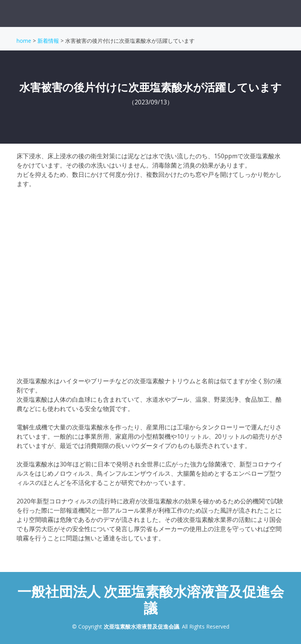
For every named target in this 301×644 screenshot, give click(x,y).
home (24, 41)
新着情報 (48, 41)
